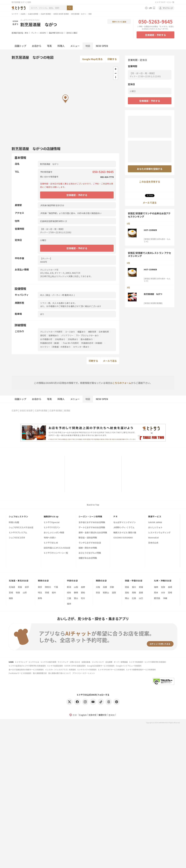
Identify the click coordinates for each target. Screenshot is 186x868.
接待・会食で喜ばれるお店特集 (93, 533)
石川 (83, 598)
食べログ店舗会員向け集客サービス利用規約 (26, 669)
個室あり (82, 332)
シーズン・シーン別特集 (90, 516)
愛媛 (141, 587)
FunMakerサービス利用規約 (20, 673)
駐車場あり (54, 335)
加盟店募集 (86, 662)
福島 (11, 598)
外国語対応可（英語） (50, 343)
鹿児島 (157, 598)
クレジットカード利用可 (51, 332)
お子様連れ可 (46, 339)
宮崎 (170, 592)
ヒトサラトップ (21, 662)
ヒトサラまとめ (51, 543)
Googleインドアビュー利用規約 (129, 666)
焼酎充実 (92, 332)
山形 (25, 592)
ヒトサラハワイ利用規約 (87, 669)
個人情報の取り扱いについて (60, 673)
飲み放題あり (87, 339)
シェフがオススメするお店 (21, 528)
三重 (69, 598)
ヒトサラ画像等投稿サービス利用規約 (141, 669)
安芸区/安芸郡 (26, 410)
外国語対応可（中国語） (92, 343)
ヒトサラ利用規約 (136, 662)
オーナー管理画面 (121, 662)
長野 (83, 587)
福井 (69, 604)
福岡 (156, 587)
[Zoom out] (116, 73)
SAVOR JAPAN (155, 522)
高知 (127, 592)
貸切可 (43, 335)
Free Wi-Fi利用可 (71, 343)
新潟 (69, 587)
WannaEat (154, 538)
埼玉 (40, 592)
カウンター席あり (81, 347)
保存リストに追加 (119, 22)
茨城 (47, 592)
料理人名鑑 (14, 522)
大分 (163, 592)
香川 (134, 587)
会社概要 (109, 662)
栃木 (54, 592)
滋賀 (114, 592)
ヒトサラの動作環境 (48, 662)
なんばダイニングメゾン (125, 522)
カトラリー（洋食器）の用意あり (55, 347)
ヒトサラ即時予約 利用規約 (155, 662)
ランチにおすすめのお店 (90, 543)
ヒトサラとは (34, 662)
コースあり (70, 332)
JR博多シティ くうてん (124, 528)
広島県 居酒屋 (33, 14)
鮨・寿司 (25, 33)
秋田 (18, 592)
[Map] (65, 103)
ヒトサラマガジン (52, 528)
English (83, 715)
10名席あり (60, 339)
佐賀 (163, 587)
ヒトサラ (15, 14)
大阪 (98, 587)
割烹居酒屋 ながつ (79, 14)
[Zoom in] (116, 69)
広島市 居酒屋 (46, 14)
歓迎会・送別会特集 (88, 538)
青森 (20, 587)
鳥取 (134, 592)
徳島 (127, 587)
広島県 (23, 14)
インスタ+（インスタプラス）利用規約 (60, 669)
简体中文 (93, 715)
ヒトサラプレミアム (18, 533)
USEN (11, 662)
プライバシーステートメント (84, 673)
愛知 (83, 592)
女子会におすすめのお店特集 (92, 522)
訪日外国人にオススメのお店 (57, 548)
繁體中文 (103, 715)
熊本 (156, 592)
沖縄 (165, 598)
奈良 (98, 592)
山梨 (76, 587)
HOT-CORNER (150, 230)
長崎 (170, 587)
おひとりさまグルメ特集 (90, 553)
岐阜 (69, 592)
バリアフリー (67, 335)
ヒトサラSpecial (52, 522)
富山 (76, 598)
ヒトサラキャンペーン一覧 (56, 553)
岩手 (27, 587)
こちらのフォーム (122, 383)
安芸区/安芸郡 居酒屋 (61, 14)
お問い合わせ (75, 662)
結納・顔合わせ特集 (88, 548)
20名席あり (73, 339)
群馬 (40, 598)
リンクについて (98, 662)
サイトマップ (63, 662)
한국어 (112, 715)
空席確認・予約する (155, 35)
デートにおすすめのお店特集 (92, 528)
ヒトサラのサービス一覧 (165, 2)
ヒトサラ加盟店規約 (55, 666)
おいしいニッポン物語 (54, 533)
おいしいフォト (155, 528)
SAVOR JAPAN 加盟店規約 (75, 666)
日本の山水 (153, 543)
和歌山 (106, 592)
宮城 (11, 592)
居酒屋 (14, 33)
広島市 (15, 410)
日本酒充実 (104, 332)
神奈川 (48, 587)
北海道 (12, 587)
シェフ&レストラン (19, 516)
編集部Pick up (51, 516)
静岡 (76, 592)
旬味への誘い (50, 538)
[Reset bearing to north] (116, 77)
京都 (112, 587)
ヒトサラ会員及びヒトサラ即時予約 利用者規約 (27, 666)
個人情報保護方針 (40, 673)
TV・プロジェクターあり (87, 335)
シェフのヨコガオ (17, 538)
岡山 (127, 598)
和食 (19, 33)
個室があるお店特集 (88, 558)
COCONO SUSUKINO (123, 538)
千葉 (56, 587)
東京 (40, 587)
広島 (134, 598)
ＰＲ (116, 516)
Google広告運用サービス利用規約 (101, 666)
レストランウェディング (159, 533)
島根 (141, 592)
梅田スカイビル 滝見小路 (125, 533)
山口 (141, 598)
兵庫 (105, 587)
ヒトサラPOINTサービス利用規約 (111, 669)
